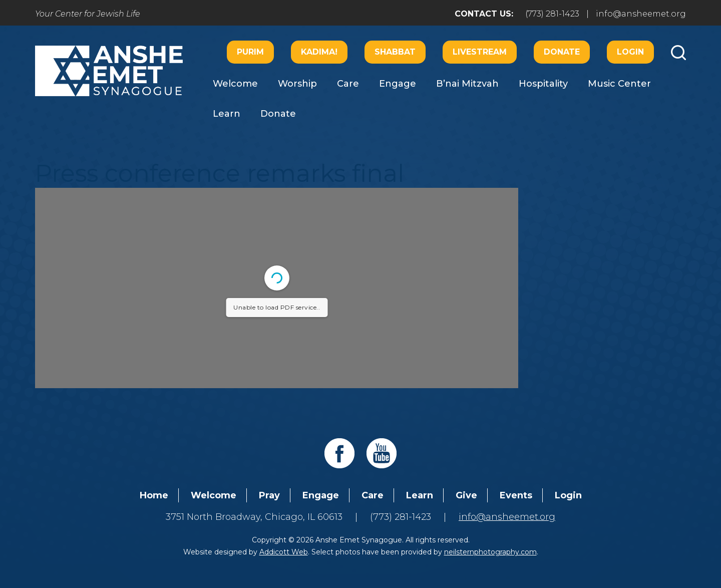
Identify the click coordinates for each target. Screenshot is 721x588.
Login (630, 52)
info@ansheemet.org (641, 14)
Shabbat (395, 52)
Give (466, 495)
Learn (227, 114)
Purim (250, 52)
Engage (398, 84)
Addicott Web (284, 552)
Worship (297, 84)
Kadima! (319, 52)
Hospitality (543, 84)
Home (154, 495)
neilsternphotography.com (490, 552)
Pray (269, 495)
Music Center (619, 84)
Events (516, 495)
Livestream (480, 52)
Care (348, 84)
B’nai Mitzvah (467, 84)
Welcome (235, 84)
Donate (562, 52)
